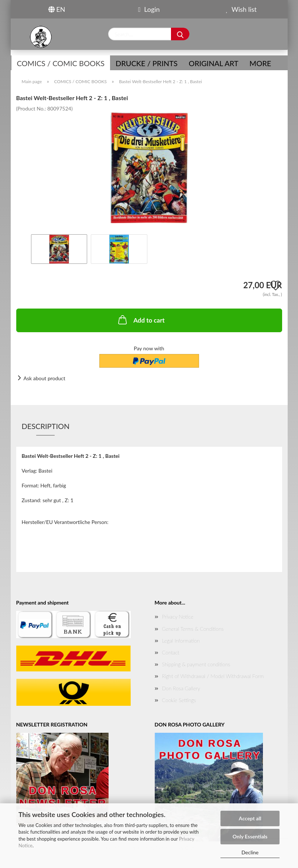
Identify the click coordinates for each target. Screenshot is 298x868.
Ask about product (44, 378)
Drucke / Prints (147, 63)
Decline (250, 852)
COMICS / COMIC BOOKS (61, 63)
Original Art (214, 63)
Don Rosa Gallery (181, 688)
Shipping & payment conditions (196, 664)
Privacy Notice (178, 617)
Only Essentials (250, 836)
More (261, 63)
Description (46, 426)
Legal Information (181, 641)
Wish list (241, 9)
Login (149, 9)
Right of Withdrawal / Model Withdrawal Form (213, 676)
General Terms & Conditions (193, 629)
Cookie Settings (179, 700)
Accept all (250, 818)
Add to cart (141, 320)
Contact (171, 652)
